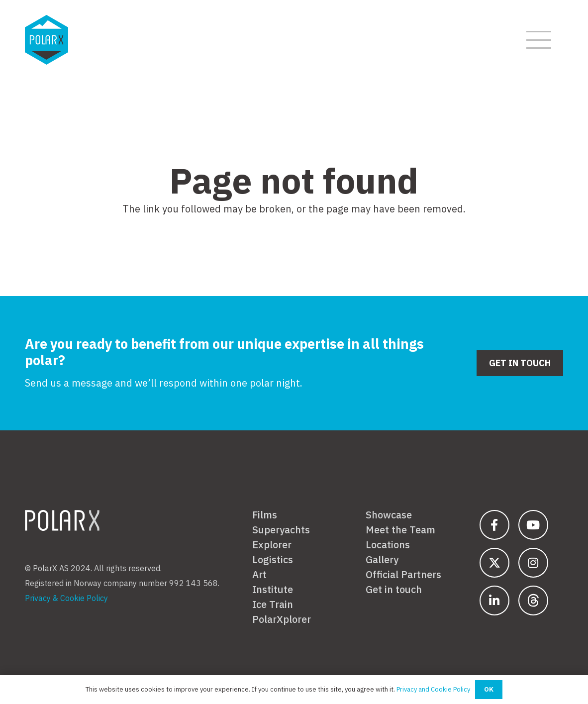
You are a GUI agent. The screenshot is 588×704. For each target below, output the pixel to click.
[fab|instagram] (533, 563)
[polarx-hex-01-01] (47, 40)
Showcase (389, 515)
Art (259, 575)
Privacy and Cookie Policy (433, 689)
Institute (273, 590)
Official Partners (403, 575)
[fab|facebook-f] (494, 525)
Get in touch (394, 590)
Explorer (272, 545)
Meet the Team (400, 530)
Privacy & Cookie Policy (66, 598)
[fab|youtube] (533, 525)
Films (265, 515)
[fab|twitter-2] (494, 563)
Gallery (382, 560)
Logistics (273, 560)
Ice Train (273, 604)
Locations (388, 545)
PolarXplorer (282, 619)
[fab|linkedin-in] (494, 601)
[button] (539, 40)
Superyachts (281, 530)
